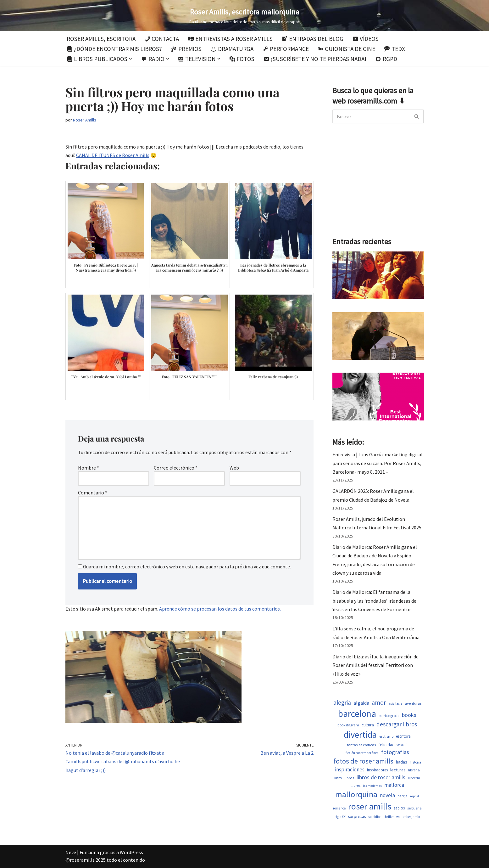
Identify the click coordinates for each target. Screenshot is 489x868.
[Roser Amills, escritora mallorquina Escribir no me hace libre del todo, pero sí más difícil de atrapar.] (244, 16)
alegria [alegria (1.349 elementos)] (342, 702)
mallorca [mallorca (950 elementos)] (394, 785)
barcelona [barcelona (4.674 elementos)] (357, 714)
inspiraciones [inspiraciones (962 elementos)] (350, 769)
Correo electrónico (176, 468)
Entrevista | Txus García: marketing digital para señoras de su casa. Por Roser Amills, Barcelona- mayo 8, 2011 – (378, 463)
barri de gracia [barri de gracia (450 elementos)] (389, 716)
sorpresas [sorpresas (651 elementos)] (357, 816)
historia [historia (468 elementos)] (415, 762)
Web (234, 468)
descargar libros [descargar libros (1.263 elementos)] (397, 724)
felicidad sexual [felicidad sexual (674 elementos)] (393, 745)
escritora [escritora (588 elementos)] (403, 736)
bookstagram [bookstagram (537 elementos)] (348, 725)
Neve (71, 852)
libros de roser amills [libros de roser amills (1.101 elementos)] (381, 777)
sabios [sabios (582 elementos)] (399, 808)
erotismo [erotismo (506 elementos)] (386, 736)
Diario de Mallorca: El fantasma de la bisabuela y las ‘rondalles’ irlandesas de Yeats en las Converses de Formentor (374, 600)
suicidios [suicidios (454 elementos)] (375, 817)
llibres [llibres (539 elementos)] (356, 785)
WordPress (131, 852)
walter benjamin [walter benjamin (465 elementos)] (408, 817)
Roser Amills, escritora (101, 39)
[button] (131, 59)
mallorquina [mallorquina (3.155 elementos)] (356, 794)
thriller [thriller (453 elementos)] (389, 817)
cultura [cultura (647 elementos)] (368, 725)
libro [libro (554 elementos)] (338, 778)
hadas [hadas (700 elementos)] (402, 762)
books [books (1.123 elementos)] (409, 715)
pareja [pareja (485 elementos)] (403, 796)
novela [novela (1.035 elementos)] (387, 795)
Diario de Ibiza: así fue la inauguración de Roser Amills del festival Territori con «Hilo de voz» (375, 665)
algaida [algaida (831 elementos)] (361, 703)
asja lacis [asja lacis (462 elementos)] (395, 703)
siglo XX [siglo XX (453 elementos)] (340, 817)
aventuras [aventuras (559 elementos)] (413, 703)
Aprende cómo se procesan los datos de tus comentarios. (220, 609)
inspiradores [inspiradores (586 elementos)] (377, 770)
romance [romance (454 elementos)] (339, 808)
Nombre (89, 468)
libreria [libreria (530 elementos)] (414, 770)
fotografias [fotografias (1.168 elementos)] (395, 752)
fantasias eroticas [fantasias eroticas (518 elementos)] (361, 745)
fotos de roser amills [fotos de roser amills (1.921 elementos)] (363, 761)
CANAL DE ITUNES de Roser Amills (113, 155)
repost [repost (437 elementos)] (415, 796)
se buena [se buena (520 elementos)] (414, 808)
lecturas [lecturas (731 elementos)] (398, 770)
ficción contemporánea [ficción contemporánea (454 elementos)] (362, 753)
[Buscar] (371, 116)
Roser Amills (85, 120)
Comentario (93, 493)
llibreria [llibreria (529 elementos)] (414, 778)
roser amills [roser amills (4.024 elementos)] (370, 806)
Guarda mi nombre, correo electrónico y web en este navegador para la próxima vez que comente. (187, 566)
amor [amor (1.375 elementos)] (379, 702)
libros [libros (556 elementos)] (349, 778)
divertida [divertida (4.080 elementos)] (360, 735)
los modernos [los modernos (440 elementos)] (372, 786)
